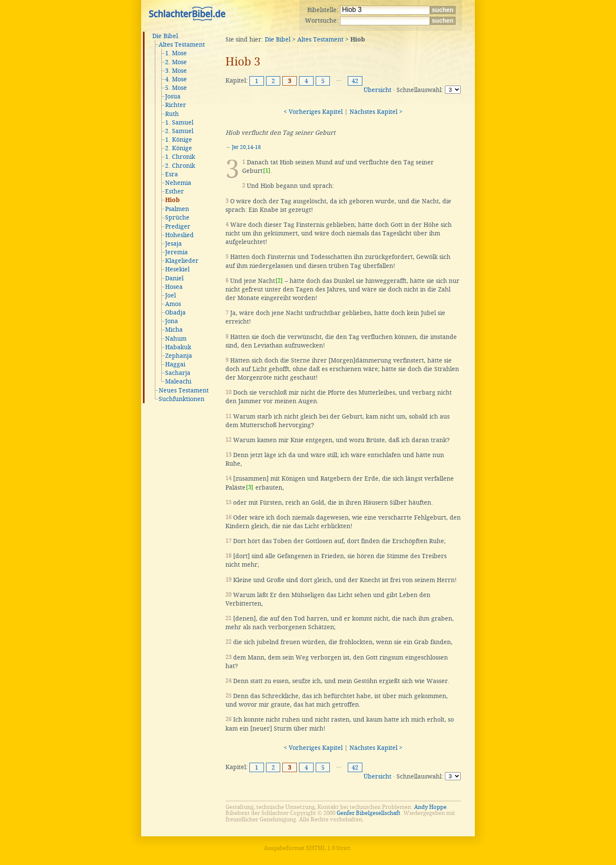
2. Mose (176, 62)
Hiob (172, 200)
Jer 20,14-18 (246, 147)
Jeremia (176, 252)
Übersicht (378, 90)
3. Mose (176, 71)
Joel (170, 295)
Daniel (174, 278)
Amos (173, 304)
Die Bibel (165, 36)
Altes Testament (182, 45)
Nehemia (178, 183)
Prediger (178, 226)
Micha (174, 330)
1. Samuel (179, 122)
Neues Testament (184, 390)
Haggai (175, 364)
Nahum (176, 339)
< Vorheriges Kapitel (313, 112)
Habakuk (178, 347)
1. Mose (176, 53)
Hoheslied (179, 235)
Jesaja (173, 244)
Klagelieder (182, 261)
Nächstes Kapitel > (376, 112)
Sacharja (178, 373)
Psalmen (177, 209)
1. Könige (179, 140)
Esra (172, 174)
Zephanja (179, 356)
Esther (175, 191)
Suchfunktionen (182, 399)
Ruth (172, 114)
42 (355, 81)
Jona (172, 321)
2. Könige (179, 148)
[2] (279, 281)
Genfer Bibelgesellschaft (369, 813)
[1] (267, 171)
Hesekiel (177, 269)
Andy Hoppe (430, 807)
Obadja (175, 312)
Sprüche (177, 217)
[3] (250, 487)
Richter (176, 105)
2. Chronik (180, 166)
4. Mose (176, 79)
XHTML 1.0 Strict (328, 848)
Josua (173, 96)
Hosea (174, 287)
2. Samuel (179, 131)
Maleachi (178, 381)
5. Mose (176, 88)
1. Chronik (180, 157)
